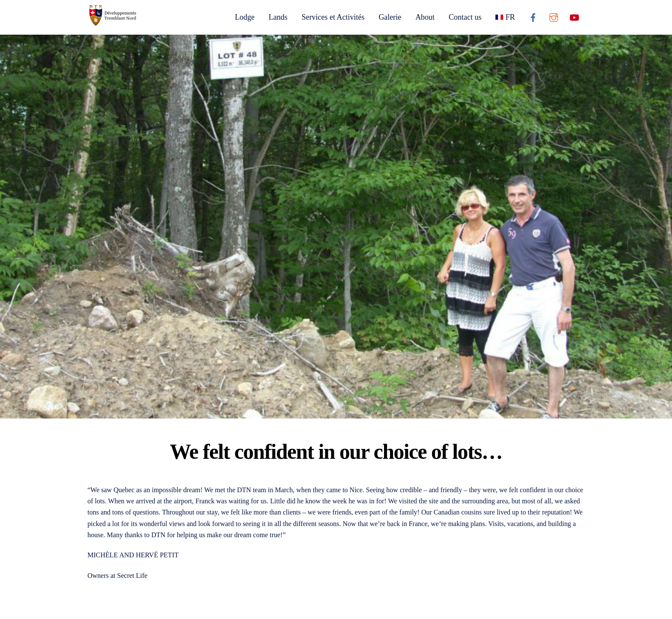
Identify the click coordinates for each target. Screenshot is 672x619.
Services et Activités (333, 17)
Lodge (245, 17)
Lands (278, 17)
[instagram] (554, 16)
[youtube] (574, 16)
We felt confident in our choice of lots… (336, 452)
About (425, 17)
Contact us (465, 17)
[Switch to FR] (505, 17)
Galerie (390, 17)
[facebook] (533, 16)
